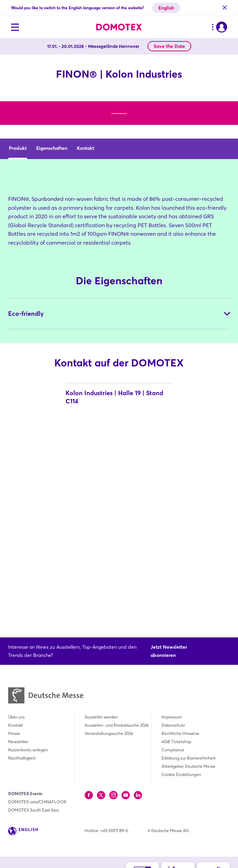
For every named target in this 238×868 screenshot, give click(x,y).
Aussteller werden (101, 717)
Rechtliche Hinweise (180, 733)
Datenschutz (173, 725)
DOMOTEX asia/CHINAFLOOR (37, 802)
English (166, 8)
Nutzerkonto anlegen (28, 750)
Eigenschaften (52, 277)
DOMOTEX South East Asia (33, 810)
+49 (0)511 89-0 (114, 831)
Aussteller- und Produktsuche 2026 (117, 725)
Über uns (16, 717)
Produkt (18, 277)
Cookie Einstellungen (181, 774)
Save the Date (169, 46)
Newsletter (18, 742)
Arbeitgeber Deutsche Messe (188, 766)
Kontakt (86, 277)
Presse (14, 733)
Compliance (173, 750)
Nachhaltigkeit (22, 758)
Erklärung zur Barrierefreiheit (188, 758)
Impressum (172, 717)
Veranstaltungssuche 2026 (109, 733)
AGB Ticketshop (176, 742)
